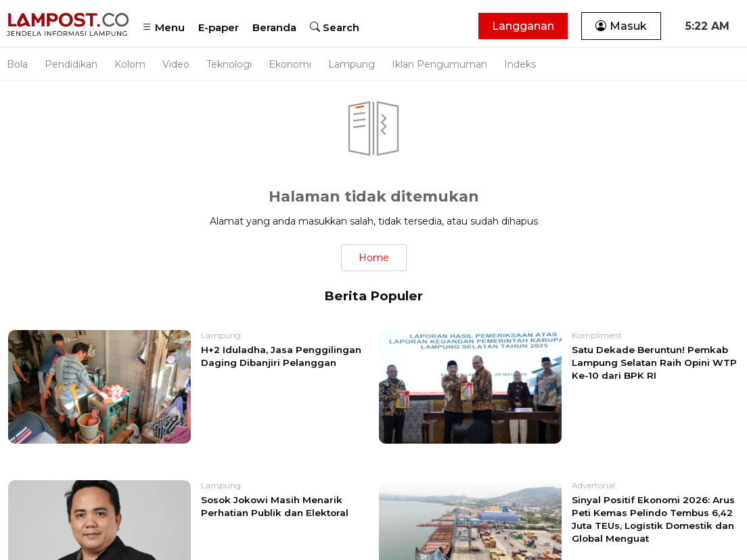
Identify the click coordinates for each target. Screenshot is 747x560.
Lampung (352, 64)
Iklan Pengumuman (439, 64)
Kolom (130, 64)
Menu (163, 27)
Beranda (274, 27)
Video (176, 64)
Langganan (523, 26)
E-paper (219, 27)
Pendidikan (71, 64)
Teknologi (229, 64)
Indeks (520, 64)
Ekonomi (290, 64)
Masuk (621, 26)
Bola (17, 64)
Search (335, 27)
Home (374, 258)
